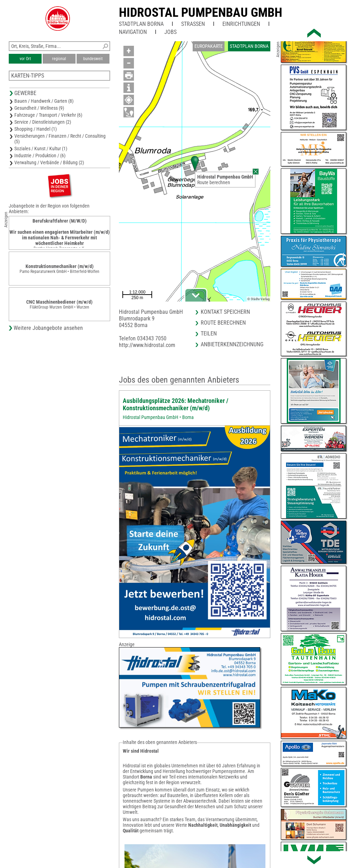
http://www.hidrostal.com (147, 345)
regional (59, 59)
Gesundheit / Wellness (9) (39, 108)
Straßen (193, 24)
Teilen (209, 334)
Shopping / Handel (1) (35, 129)
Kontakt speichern (225, 312)
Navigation (133, 32)
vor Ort (25, 59)
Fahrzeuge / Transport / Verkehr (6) (48, 115)
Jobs (170, 32)
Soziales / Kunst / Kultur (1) (41, 149)
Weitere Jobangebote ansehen (48, 328)
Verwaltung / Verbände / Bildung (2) (49, 162)
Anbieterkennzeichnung (232, 344)
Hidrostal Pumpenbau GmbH (201, 13)
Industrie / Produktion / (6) (40, 155)
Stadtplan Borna (141, 24)
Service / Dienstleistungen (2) (43, 122)
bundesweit (93, 59)
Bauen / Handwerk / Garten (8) (44, 101)
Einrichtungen (241, 24)
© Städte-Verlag (258, 299)
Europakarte (209, 46)
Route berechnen (214, 182)
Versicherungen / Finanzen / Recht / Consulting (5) (60, 139)
